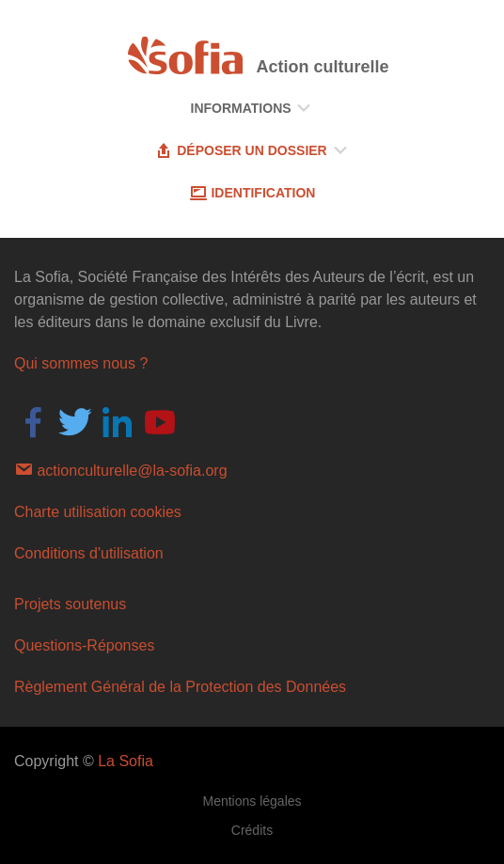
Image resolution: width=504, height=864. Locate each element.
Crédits (252, 830)
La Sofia (126, 761)
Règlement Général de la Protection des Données (180, 687)
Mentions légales (252, 801)
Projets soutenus (70, 604)
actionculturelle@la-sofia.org (121, 469)
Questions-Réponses (84, 645)
